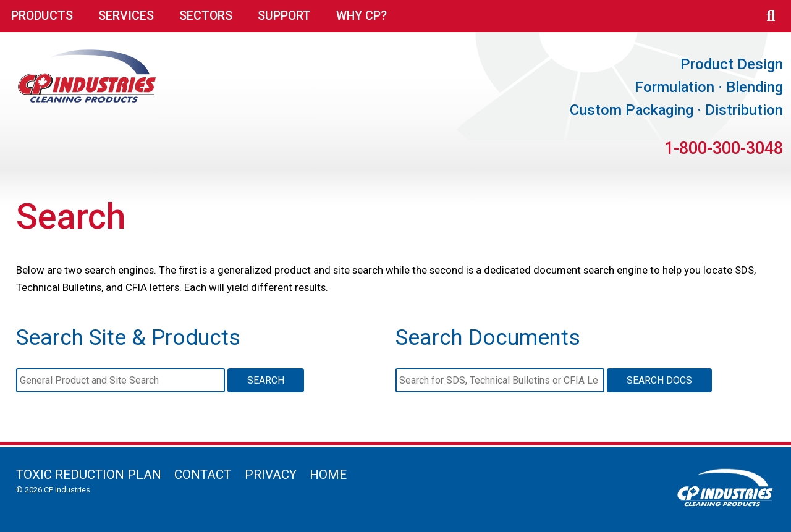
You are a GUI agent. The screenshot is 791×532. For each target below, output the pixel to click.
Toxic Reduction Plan (89, 475)
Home (328, 475)
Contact (203, 475)
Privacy (271, 475)
